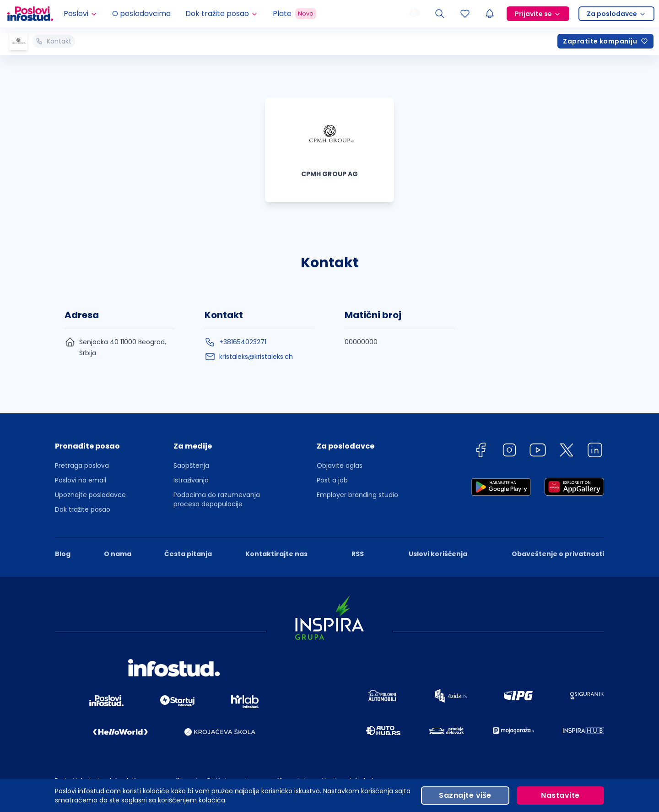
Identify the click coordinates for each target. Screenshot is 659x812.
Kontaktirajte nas (276, 554)
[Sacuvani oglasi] (465, 14)
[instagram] (509, 452)
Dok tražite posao (83, 509)
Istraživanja (191, 480)
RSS (358, 554)
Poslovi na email (81, 480)
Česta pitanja (188, 554)
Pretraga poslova (82, 466)
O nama (118, 554)
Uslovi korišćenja (438, 554)
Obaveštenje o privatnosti (558, 554)
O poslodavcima (141, 14)
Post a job (332, 480)
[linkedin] (595, 452)
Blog (63, 554)
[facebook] (481, 452)
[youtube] (538, 452)
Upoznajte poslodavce (90, 495)
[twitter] (567, 452)
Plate (294, 14)
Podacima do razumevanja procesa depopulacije (217, 499)
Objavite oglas (340, 466)
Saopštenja (191, 466)
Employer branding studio (357, 495)
